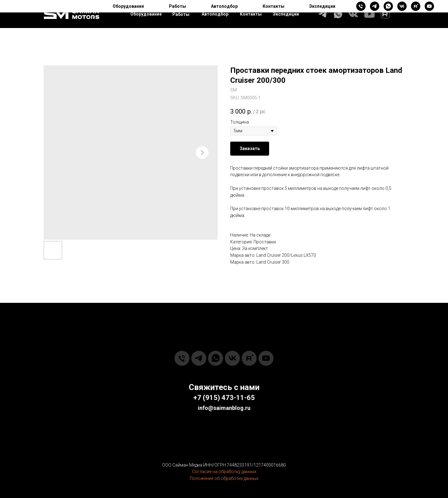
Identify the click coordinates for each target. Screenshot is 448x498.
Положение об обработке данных (224, 478)
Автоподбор (215, 14)
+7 (197, 398)
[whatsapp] (216, 358)
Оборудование (146, 14)
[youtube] (266, 358)
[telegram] (199, 358)
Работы (181, 14)
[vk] (232, 358)
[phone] (182, 358)
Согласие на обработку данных (224, 472)
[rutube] (249, 358)
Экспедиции (286, 14)
